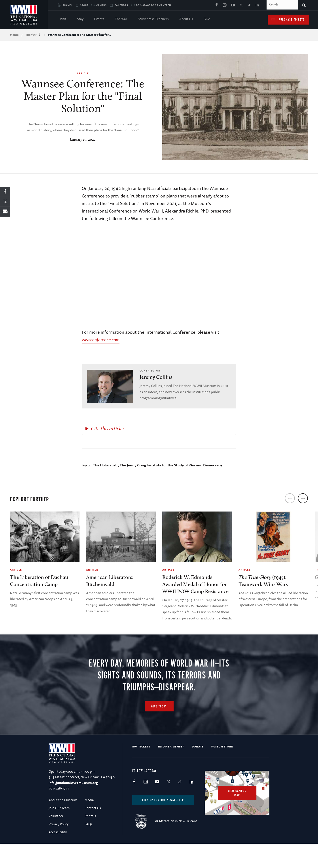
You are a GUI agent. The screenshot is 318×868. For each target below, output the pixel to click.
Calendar (121, 5)
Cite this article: (107, 428)
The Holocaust (105, 465)
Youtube (233, 5)
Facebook (216, 5)
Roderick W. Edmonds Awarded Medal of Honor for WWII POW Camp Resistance (195, 584)
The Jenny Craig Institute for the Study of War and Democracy (171, 465)
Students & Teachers (153, 19)
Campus (101, 5)
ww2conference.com (101, 340)
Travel (68, 5)
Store (84, 5)
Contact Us (93, 831)
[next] (303, 498)
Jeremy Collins (156, 377)
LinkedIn (257, 5)
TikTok (249, 5)
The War (121, 19)
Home (14, 35)
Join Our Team (59, 831)
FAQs (88, 847)
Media (89, 823)
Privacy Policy (59, 847)
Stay (80, 19)
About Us (186, 19)
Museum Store (222, 769)
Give (207, 19)
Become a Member (171, 769)
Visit (63, 19)
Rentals (90, 839)
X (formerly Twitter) (241, 5)
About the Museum (63, 823)
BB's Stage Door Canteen (154, 5)
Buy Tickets (141, 769)
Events (99, 19)
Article (83, 73)
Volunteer (56, 839)
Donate (198, 769)
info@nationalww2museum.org (73, 805)
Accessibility (58, 855)
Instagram (225, 5)
